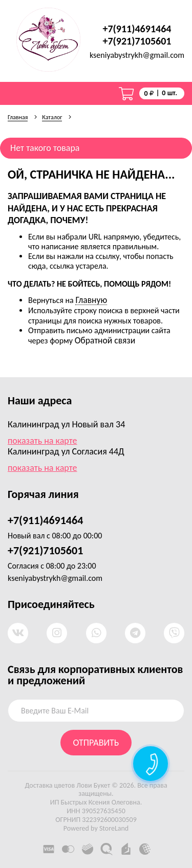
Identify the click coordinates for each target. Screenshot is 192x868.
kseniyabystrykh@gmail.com (137, 55)
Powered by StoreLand (96, 828)
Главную (91, 300)
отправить (96, 743)
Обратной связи (105, 340)
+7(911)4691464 (137, 29)
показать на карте (42, 441)
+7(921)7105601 (137, 41)
